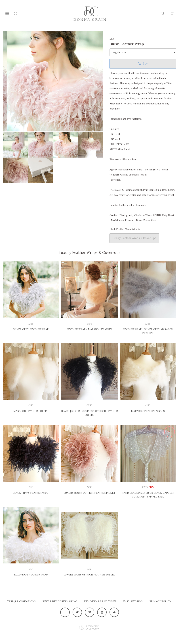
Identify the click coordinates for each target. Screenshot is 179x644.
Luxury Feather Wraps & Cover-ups (134, 238)
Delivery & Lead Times (100, 601)
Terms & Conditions (21, 601)
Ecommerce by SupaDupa (92, 628)
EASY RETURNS (133, 601)
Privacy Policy (160, 601)
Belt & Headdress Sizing (60, 601)
